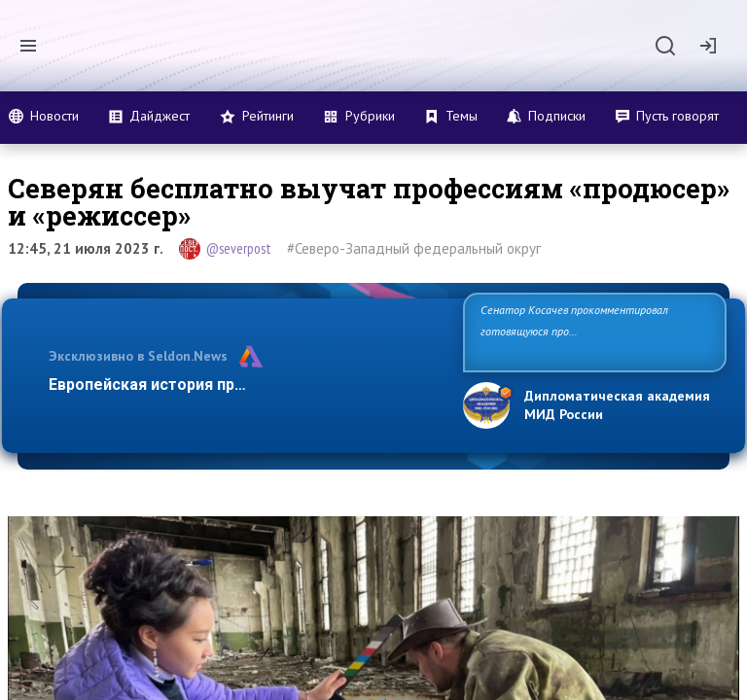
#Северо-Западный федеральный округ (414, 248)
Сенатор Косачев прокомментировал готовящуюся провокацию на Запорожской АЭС (587, 331)
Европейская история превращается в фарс (216, 385)
